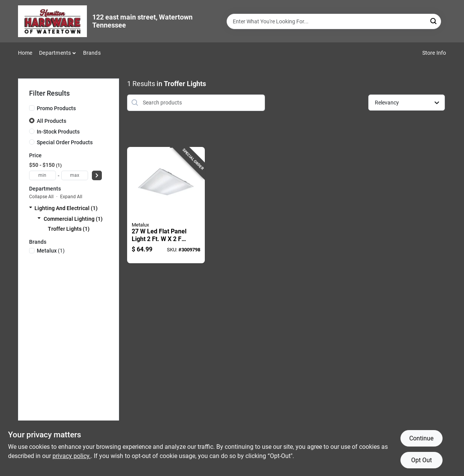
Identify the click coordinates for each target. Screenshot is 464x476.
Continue (421, 438)
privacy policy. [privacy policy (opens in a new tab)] (72, 456)
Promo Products (56, 108)
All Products (51, 121)
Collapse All (41, 197)
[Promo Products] (32, 108)
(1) (51, 251)
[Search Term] (334, 21)
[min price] (42, 175)
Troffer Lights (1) (69, 229)
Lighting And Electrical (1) (66, 208)
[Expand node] (31, 208)
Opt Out (422, 460)
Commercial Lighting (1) (73, 219)
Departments (55, 53)
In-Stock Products (58, 132)
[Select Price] (97, 175)
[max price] (75, 175)
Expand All (71, 197)
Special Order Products (65, 142)
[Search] (434, 21)
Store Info (434, 53)
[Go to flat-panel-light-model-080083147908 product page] (166, 205)
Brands (92, 53)
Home (25, 53)
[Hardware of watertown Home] (52, 21)
